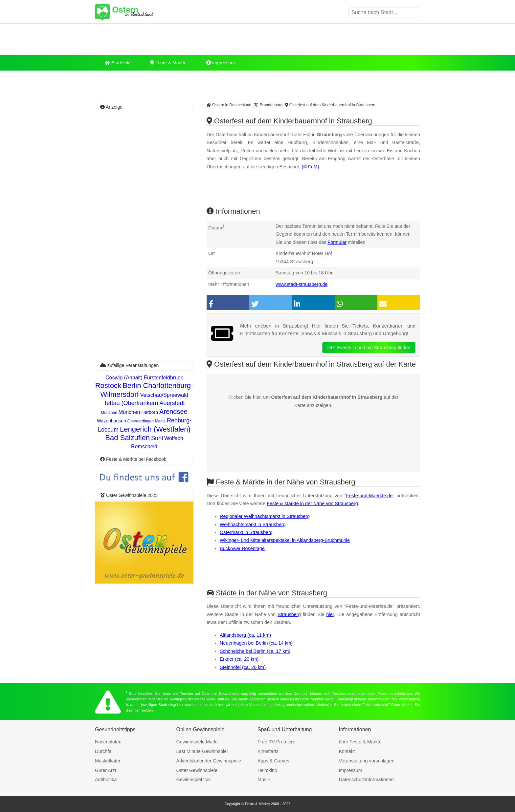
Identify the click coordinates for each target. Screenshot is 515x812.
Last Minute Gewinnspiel (202, 751)
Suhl (157, 438)
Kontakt (347, 751)
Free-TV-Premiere (276, 742)
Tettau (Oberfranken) (131, 403)
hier (330, 614)
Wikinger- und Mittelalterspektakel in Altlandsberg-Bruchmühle (285, 540)
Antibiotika (106, 780)
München (109, 413)
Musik (264, 780)
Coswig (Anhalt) (124, 378)
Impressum (221, 63)
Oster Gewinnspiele (197, 770)
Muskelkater (108, 761)
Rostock (108, 385)
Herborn (150, 412)
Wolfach (174, 438)
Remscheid (144, 447)
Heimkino (267, 770)
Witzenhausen (112, 421)
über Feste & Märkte (360, 742)
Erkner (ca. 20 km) (239, 659)
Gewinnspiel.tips (194, 780)
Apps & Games (273, 761)
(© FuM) (311, 167)
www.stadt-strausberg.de (302, 284)
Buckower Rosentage (242, 548)
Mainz (160, 421)
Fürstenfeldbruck (163, 378)
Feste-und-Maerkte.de (369, 496)
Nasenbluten (108, 742)
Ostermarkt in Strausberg (246, 532)
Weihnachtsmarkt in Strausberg (253, 524)
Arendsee (173, 412)
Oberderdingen (141, 421)
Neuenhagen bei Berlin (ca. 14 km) (256, 643)
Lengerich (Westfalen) (155, 429)
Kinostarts (268, 751)
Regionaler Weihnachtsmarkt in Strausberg (265, 516)
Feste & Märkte (168, 63)
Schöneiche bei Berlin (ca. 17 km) (255, 651)
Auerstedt (172, 403)
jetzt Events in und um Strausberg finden (369, 348)
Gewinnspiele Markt (197, 742)
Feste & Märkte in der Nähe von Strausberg (312, 503)
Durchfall (104, 751)
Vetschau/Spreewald (164, 395)
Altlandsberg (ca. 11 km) (245, 635)
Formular (337, 242)
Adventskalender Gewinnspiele (209, 761)
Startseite (118, 63)
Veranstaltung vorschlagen (367, 761)
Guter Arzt (106, 770)
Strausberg (289, 614)
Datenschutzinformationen (366, 780)
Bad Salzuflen (127, 438)
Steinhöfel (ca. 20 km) (243, 667)
